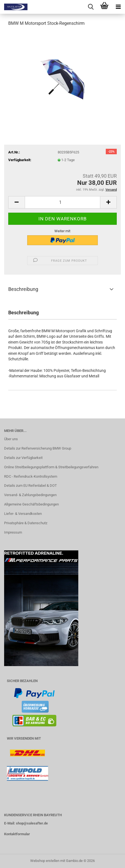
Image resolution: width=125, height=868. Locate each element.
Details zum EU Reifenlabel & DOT (30, 486)
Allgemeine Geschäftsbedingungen (31, 504)
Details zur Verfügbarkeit (23, 458)
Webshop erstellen (45, 861)
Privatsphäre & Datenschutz (26, 523)
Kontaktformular (17, 834)
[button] (16, 202)
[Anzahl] (63, 202)
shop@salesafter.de (32, 823)
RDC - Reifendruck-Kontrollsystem (31, 476)
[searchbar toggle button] (91, 7)
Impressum (13, 532)
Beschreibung (23, 289)
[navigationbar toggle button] (118, 7)
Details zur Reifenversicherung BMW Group (38, 448)
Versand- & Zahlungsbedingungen (30, 495)
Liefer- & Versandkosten (23, 514)
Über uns (11, 439)
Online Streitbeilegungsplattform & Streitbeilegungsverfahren (51, 467)
